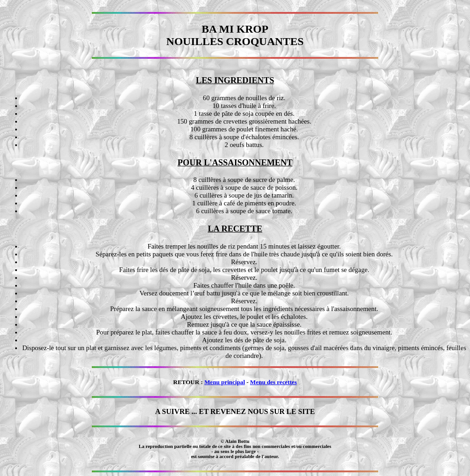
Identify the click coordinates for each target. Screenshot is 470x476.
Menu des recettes (274, 382)
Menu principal (225, 382)
